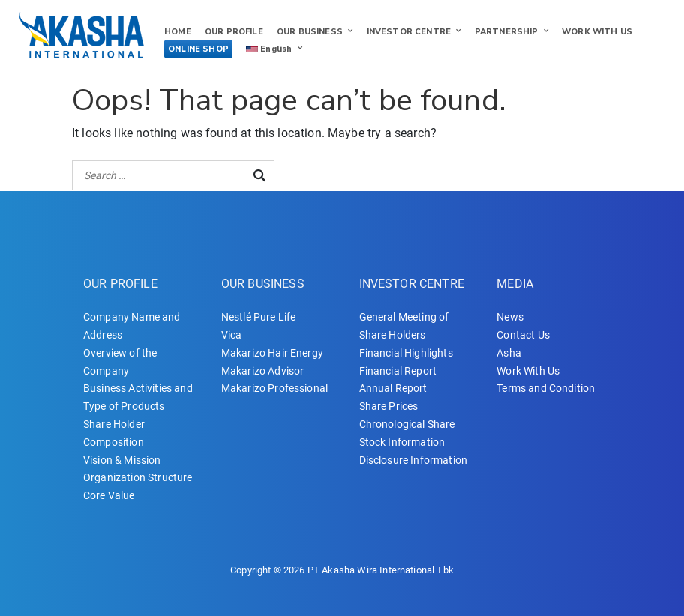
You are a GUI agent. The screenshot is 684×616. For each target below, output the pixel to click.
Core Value (109, 495)
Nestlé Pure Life (259, 317)
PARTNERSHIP (507, 32)
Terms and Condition (546, 388)
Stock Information (402, 442)
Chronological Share (407, 424)
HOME (178, 32)
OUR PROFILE (234, 32)
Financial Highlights (406, 353)
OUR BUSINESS (310, 32)
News (510, 317)
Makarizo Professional (274, 388)
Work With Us (528, 371)
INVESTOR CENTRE (409, 32)
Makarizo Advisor (263, 371)
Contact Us (523, 335)
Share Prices (389, 406)
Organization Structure (138, 477)
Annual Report (393, 388)
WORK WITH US (597, 32)
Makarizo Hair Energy (272, 353)
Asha (509, 353)
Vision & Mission (122, 460)
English (269, 49)
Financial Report (398, 371)
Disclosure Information (414, 460)
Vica (232, 335)
